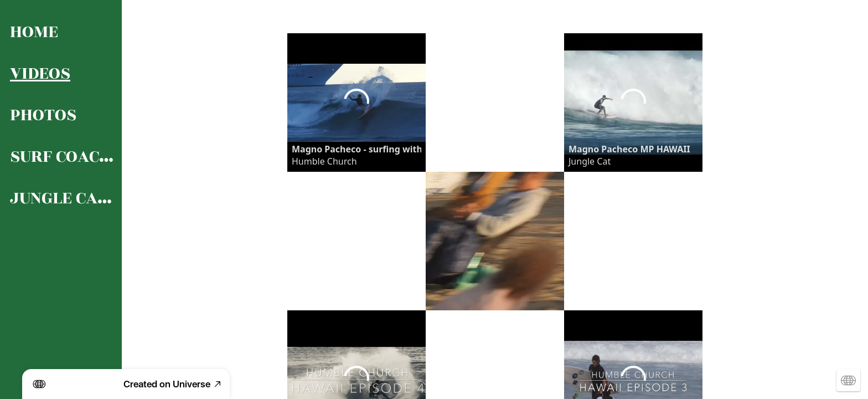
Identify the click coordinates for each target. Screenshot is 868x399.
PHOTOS (43, 115)
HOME (34, 32)
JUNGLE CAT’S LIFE (62, 198)
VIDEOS (40, 73)
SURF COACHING (62, 157)
